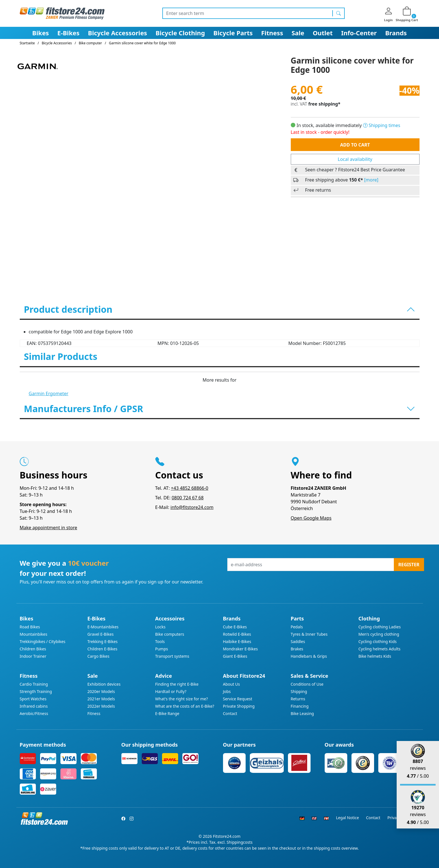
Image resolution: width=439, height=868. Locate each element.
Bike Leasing (302, 713)
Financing (300, 706)
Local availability (355, 159)
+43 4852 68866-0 (189, 488)
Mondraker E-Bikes (241, 649)
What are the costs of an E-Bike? (185, 706)
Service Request (238, 699)
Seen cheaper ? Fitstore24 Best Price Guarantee (355, 170)
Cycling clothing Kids (378, 641)
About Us (231, 684)
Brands (396, 33)
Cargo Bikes (99, 656)
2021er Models (101, 699)
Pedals (297, 627)
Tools (160, 641)
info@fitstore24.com (192, 507)
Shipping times (382, 125)
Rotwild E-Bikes (237, 634)
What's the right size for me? (182, 699)
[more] (371, 180)
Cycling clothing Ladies (380, 627)
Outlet (323, 33)
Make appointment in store (49, 528)
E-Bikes (68, 33)
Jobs (227, 691)
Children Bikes (33, 649)
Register (409, 565)
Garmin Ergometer (49, 393)
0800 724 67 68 (188, 498)
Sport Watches (33, 699)
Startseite (27, 43)
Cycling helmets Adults (380, 649)
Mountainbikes (34, 634)
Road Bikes (30, 627)
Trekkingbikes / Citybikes (43, 641)
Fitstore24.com (227, 836)
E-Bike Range (167, 713)
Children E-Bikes (102, 649)
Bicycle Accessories (118, 33)
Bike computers (170, 634)
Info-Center (359, 33)
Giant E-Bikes (235, 656)
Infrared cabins (34, 706)
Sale (298, 33)
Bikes (41, 33)
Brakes (297, 649)
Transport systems (172, 656)
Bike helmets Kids (375, 656)
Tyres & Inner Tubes (309, 634)
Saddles (298, 641)
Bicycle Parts (233, 33)
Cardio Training (34, 684)
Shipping (299, 691)
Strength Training (36, 691)
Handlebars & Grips (309, 656)
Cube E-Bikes (235, 627)
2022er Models (101, 706)
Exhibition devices (104, 684)
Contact (230, 713)
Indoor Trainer (33, 656)
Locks (160, 627)
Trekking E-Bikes (103, 641)
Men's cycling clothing (379, 634)
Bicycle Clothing (180, 33)
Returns (298, 699)
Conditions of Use (307, 684)
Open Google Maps (311, 518)
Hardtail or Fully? (171, 691)
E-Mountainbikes (103, 627)
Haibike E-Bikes (237, 641)
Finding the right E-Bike (177, 684)
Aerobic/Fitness (34, 713)
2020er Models (101, 691)
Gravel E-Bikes (101, 634)
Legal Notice (347, 818)
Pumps (162, 649)
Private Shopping (239, 706)
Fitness (272, 33)
